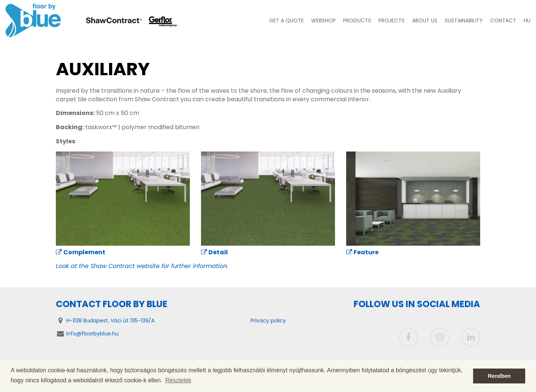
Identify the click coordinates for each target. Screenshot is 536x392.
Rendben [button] (499, 376)
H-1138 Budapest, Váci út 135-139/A (110, 321)
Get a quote (286, 20)
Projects (392, 20)
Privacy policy (268, 321)
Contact (503, 20)
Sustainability (464, 20)
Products (357, 20)
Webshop (323, 20)
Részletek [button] (178, 380)
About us (425, 20)
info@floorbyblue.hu (92, 334)
